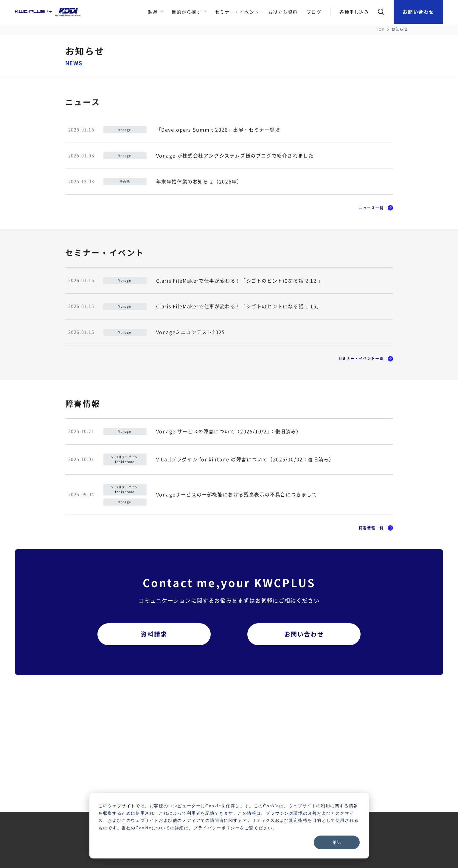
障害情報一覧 (371, 528)
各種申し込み (354, 12)
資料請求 (154, 634)
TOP (380, 29)
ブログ (314, 12)
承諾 (337, 842)
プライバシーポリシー (217, 828)
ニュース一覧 (371, 208)
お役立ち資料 (283, 12)
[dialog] (229, 826)
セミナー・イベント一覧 (361, 359)
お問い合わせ (418, 12)
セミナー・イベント (237, 12)
